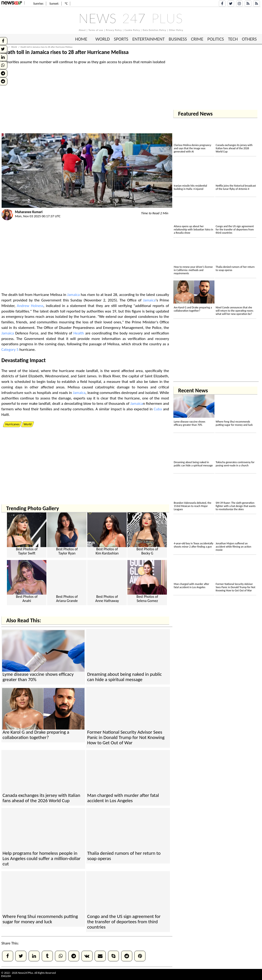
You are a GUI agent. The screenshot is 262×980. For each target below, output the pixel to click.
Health (79, 333)
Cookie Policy (132, 30)
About (82, 30)
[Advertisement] (87, 101)
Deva (7, 360)
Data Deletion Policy (154, 30)
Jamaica (73, 295)
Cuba (158, 409)
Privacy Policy (114, 30)
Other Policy (176, 30)
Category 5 (10, 350)
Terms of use (96, 30)
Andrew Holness (30, 306)
